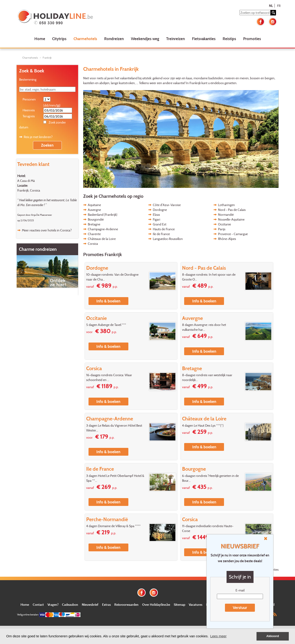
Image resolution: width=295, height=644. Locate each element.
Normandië (226, 214)
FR (279, 6)
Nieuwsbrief (90, 604)
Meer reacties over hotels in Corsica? (47, 230)
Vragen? (53, 604)
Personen (29, 99)
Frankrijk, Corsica (29, 190)
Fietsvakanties (204, 39)
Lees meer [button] (218, 636)
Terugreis (29, 116)
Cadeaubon (70, 604)
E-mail (240, 590)
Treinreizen (176, 39)
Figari (156, 219)
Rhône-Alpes (227, 239)
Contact (38, 604)
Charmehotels (85, 39)
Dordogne (160, 210)
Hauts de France (164, 229)
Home (40, 39)
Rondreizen (114, 39)
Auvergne (94, 210)
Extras (106, 604)
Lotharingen (226, 205)
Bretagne (94, 224)
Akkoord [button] (273, 636)
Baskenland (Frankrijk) (103, 214)
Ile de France (161, 234)
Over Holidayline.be (156, 604)
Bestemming (28, 79)
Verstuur (240, 607)
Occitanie (224, 224)
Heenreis (29, 110)
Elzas (156, 214)
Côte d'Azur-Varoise (167, 205)
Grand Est (160, 224)
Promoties (252, 39)
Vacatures (196, 604)
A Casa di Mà (26, 181)
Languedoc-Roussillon (168, 239)
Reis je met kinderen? (38, 137)
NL (271, 6)
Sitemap (180, 604)
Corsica (93, 244)
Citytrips (59, 39)
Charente (94, 234)
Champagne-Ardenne (103, 229)
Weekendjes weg (145, 39)
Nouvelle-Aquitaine (231, 219)
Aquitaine (94, 205)
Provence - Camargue (233, 234)
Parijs (222, 229)
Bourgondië (96, 219)
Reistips (229, 39)
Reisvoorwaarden (126, 604)
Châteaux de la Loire (102, 239)
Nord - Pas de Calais (232, 210)
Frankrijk (47, 58)
